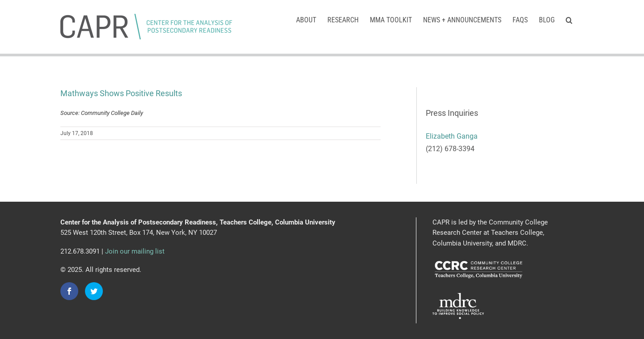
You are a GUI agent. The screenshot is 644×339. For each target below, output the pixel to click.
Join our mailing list (135, 251)
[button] (569, 19)
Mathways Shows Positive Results (121, 93)
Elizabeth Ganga (452, 136)
